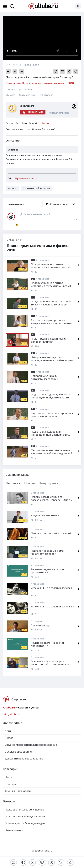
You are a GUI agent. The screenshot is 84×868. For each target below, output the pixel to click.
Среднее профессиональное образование (31, 745)
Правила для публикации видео (25, 823)
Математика (27, 95)
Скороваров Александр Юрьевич (30, 129)
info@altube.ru (12, 714)
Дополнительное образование (24, 759)
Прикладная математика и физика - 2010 (40, 83)
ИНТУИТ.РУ (27, 106)
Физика (10, 95)
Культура (10, 784)
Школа (9, 738)
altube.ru (47, 851)
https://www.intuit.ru (25, 178)
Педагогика (46, 95)
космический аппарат (36, 188)
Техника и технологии (18, 791)
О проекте (19, 699)
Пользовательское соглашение (24, 810)
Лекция (46, 123)
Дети (8, 731)
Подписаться (33, 112)
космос (12, 188)
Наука (9, 777)
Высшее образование (19, 89)
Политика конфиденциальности (25, 816)
